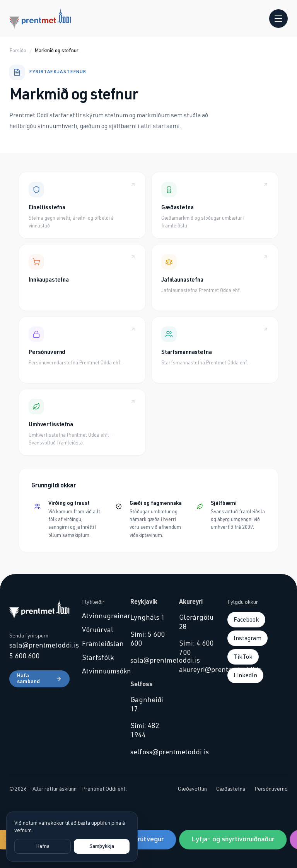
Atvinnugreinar (100, 616)
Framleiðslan (100, 644)
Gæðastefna (231, 789)
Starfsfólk (98, 658)
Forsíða (18, 51)
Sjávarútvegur (144, 839)
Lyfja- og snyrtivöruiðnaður (234, 839)
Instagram (247, 638)
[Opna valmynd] (278, 19)
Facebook (246, 620)
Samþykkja (102, 846)
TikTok (243, 657)
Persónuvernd (271, 789)
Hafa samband (39, 679)
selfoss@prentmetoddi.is (148, 752)
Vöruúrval (98, 630)
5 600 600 (24, 656)
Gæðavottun (192, 789)
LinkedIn (245, 675)
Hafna (43, 846)
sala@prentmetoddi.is (39, 646)
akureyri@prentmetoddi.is (197, 670)
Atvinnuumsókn (100, 672)
